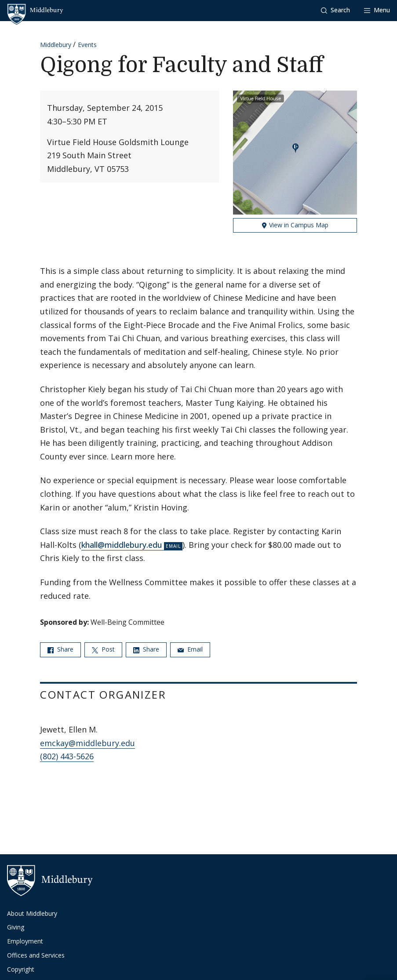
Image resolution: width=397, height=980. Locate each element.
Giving (16, 927)
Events (87, 45)
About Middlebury (32, 913)
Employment (25, 941)
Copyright (21, 969)
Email (190, 649)
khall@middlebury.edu (122, 545)
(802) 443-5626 (67, 756)
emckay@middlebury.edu (87, 743)
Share (60, 649)
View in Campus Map (295, 225)
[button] (335, 10)
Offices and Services (36, 955)
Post (103, 649)
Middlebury (56, 45)
